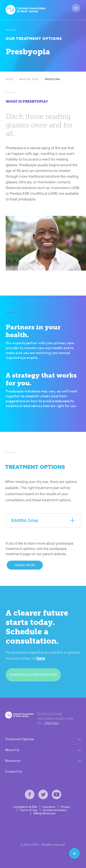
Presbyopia (52, 79)
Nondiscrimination (55, 810)
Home (9, 79)
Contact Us (14, 772)
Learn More (25, 565)
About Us (12, 750)
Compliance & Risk (25, 807)
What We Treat (29, 79)
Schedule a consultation (33, 675)
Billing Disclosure (45, 813)
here (41, 658)
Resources (13, 761)
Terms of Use (29, 810)
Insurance (49, 807)
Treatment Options (20, 739)
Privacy (66, 807)
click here (51, 723)
